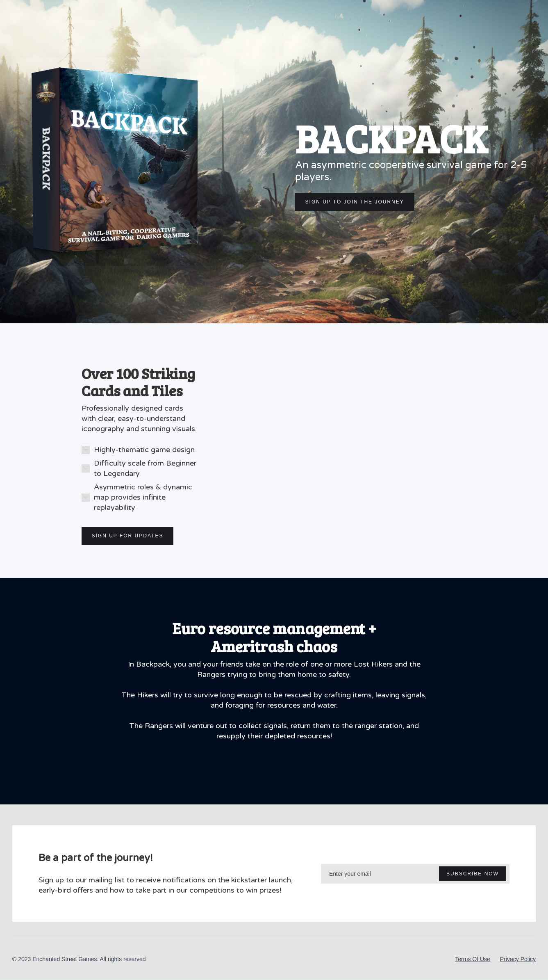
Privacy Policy (518, 959)
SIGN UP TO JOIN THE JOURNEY (355, 202)
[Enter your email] (415, 874)
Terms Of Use (473, 959)
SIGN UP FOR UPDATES (128, 536)
